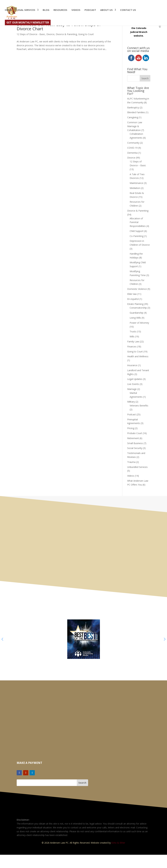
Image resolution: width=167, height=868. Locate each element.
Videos (76, 10)
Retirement (133, 438)
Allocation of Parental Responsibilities (138, 222)
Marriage (132, 389)
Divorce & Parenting (66, 34)
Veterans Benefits (139, 406)
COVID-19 (132, 148)
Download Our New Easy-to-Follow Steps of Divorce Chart (59, 27)
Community (133, 143)
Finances (132, 347)
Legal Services (26, 10)
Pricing (131, 428)
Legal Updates (135, 379)
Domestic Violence (137, 289)
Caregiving (133, 117)
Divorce (50, 34)
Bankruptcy (133, 107)
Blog (46, 10)
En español (133, 299)
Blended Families (136, 112)
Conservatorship (138, 308)
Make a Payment (29, 763)
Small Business (135, 443)
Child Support (137, 231)
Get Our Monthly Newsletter (28, 22)
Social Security (135, 448)
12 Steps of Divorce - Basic (31, 34)
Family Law (133, 341)
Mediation (135, 188)
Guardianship (136, 313)
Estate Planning (135, 304)
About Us (106, 10)
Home (8, 10)
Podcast (90, 10)
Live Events (133, 384)
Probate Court (135, 433)
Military (131, 402)
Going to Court (86, 34)
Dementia (132, 153)
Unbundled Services (137, 467)
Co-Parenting (137, 236)
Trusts (133, 331)
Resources (60, 10)
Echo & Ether (118, 843)
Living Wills (135, 318)
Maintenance (136, 183)
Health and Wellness (138, 356)
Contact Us (128, 10)
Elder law (132, 294)
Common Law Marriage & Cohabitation (135, 126)
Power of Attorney (139, 323)
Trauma (131, 462)
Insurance (132, 365)
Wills (132, 336)
